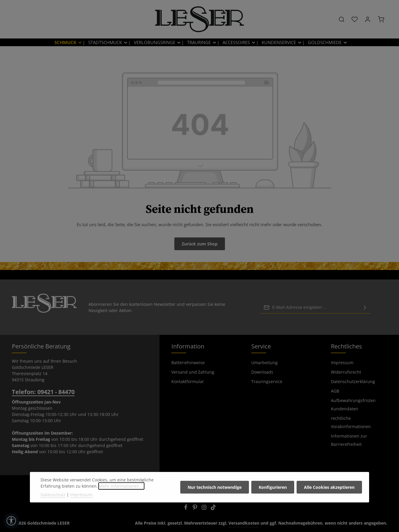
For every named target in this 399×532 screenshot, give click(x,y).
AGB (335, 391)
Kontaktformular (188, 381)
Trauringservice (267, 381)
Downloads (262, 372)
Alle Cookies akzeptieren (329, 504)
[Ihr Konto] (368, 19)
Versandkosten (244, 523)
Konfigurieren (273, 504)
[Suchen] (342, 19)
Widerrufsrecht (346, 372)
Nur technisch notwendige (215, 504)
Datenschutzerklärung (353, 381)
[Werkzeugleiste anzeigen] (11, 521)
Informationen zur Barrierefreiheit (349, 440)
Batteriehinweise (188, 363)
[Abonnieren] (365, 307)
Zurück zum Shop (200, 244)
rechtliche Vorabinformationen (351, 422)
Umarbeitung (264, 363)
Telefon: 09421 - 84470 (43, 392)
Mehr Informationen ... (121, 503)
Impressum (342, 363)
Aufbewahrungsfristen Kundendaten (353, 405)
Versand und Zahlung (193, 372)
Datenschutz (53, 512)
